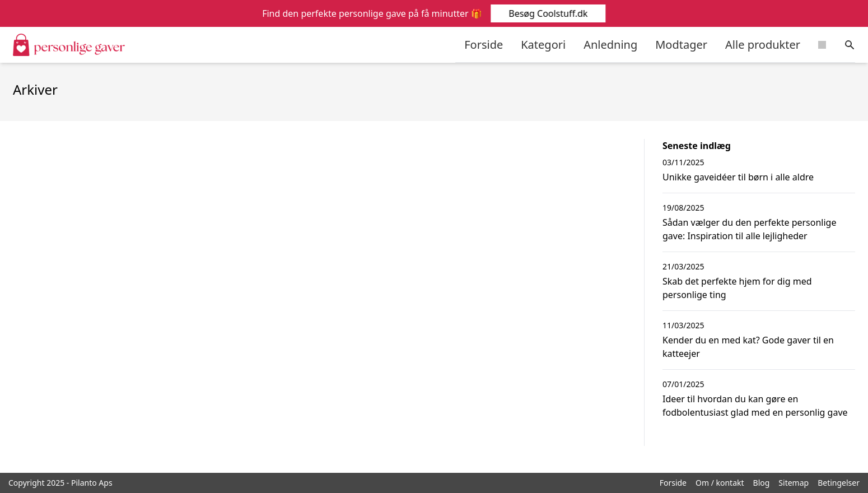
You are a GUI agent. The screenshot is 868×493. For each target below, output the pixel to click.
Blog (762, 483)
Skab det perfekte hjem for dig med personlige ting (737, 288)
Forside (484, 45)
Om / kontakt (720, 483)
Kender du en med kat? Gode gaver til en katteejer (748, 347)
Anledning (610, 45)
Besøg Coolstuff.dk (547, 13)
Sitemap (794, 483)
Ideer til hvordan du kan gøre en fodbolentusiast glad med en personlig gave (755, 406)
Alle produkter (763, 45)
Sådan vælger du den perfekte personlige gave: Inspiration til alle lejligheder (749, 229)
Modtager (681, 45)
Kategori (543, 45)
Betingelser (839, 483)
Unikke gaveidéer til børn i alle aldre (738, 177)
